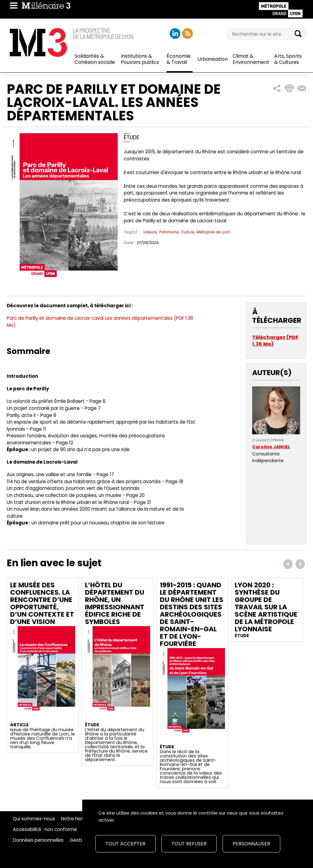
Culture (188, 232)
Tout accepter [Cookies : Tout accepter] (125, 844)
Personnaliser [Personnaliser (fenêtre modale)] (251, 844)
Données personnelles (38, 840)
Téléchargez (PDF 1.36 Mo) (275, 341)
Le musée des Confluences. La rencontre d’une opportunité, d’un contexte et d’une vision (42, 603)
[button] (277, 88)
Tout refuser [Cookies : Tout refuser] (189, 844)
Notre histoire (77, 819)
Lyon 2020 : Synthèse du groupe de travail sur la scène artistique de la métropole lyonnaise (266, 607)
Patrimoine (169, 232)
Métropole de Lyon (213, 232)
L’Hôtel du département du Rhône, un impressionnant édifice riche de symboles (115, 603)
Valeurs (150, 232)
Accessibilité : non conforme (45, 830)
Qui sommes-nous (34, 819)
